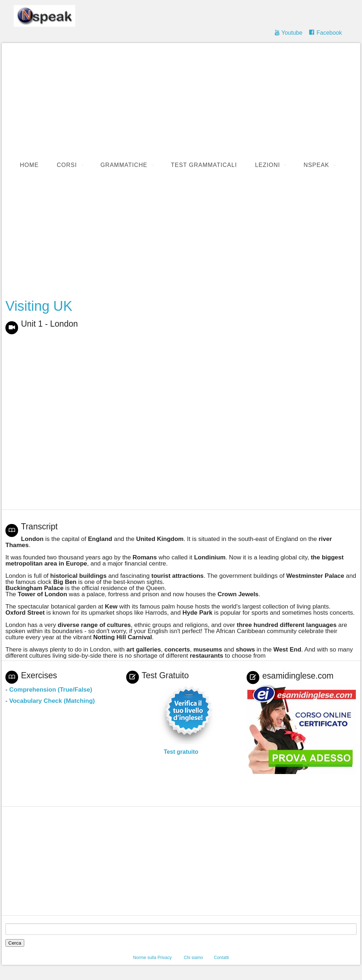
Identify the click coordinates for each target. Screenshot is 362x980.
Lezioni (267, 165)
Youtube (292, 33)
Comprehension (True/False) (51, 690)
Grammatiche (124, 165)
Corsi (67, 165)
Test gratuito (181, 752)
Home (29, 165)
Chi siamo (193, 958)
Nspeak (316, 165)
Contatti (222, 958)
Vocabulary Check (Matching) (52, 701)
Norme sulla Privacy (152, 958)
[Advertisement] (181, 237)
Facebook (329, 33)
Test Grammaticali (204, 165)
